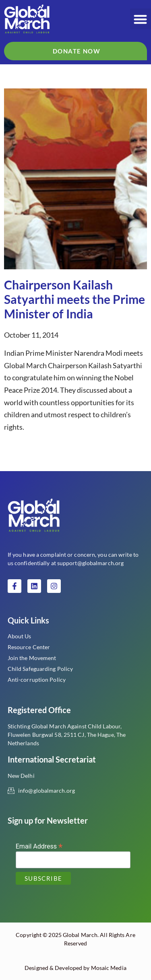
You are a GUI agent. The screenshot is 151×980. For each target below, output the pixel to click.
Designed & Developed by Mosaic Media (75, 968)
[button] (141, 19)
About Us (20, 636)
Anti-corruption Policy (37, 680)
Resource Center (29, 647)
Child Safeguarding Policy (40, 669)
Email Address (39, 846)
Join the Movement (32, 658)
